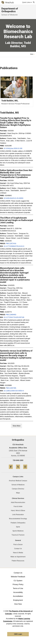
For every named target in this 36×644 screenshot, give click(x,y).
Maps (18, 493)
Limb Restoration (18, 515)
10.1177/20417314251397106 (14, 317)
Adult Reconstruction (18, 502)
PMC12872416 (11, 244)
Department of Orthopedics (10, 10)
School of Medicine (18, 485)
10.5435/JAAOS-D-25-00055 (13, 198)
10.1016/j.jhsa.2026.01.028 (13, 148)
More (33, 54)
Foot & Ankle (18, 506)
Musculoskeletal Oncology (18, 519)
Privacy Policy (18, 584)
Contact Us (18, 549)
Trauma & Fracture (18, 535)
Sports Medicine (18, 531)
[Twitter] (18, 470)
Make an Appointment (18, 557)
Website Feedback (18, 577)
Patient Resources (18, 561)
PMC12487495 (11, 388)
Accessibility (18, 592)
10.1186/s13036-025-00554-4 (14, 391)
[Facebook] (11, 470)
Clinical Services (18, 498)
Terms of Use (18, 588)
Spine (18, 527)
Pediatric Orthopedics (18, 523)
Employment (18, 600)
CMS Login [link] (18, 634)
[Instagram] (25, 470)
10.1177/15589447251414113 (14, 246)
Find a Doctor (18, 545)
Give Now (18, 604)
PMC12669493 (11, 315)
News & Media (18, 553)
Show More (17, 426)
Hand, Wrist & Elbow (18, 511)
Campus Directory (18, 489)
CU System (18, 581)
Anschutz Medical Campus (18, 481)
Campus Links (18, 477)
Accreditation (18, 596)
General (18, 540)
